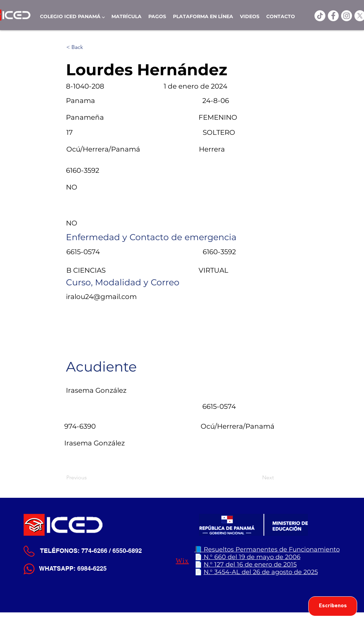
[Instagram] (347, 16)
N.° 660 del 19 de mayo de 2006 (251, 557)
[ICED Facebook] (333, 16)
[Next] (257, 478)
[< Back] (89, 47)
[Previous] (89, 478)
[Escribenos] (333, 606)
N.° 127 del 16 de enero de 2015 (250, 564)
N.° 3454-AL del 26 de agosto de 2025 (261, 572)
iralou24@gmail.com (101, 297)
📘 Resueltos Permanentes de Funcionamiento (267, 549)
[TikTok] (320, 16)
